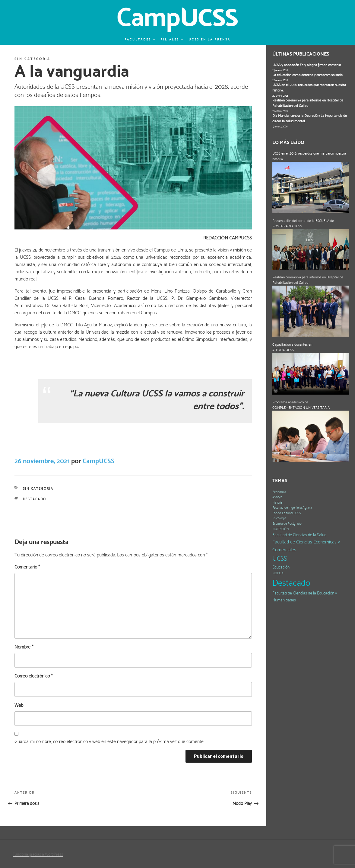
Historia (277, 503)
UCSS (280, 558)
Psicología (279, 518)
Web (19, 705)
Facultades (140, 39)
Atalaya (277, 497)
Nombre (24, 647)
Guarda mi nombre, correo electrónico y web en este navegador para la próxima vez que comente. (109, 741)
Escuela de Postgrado (287, 524)
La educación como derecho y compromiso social (308, 75)
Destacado (35, 499)
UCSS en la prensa (210, 39)
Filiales (172, 39)
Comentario (27, 567)
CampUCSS (99, 461)
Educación (281, 567)
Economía (279, 492)
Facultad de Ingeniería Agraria (292, 508)
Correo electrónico (33, 676)
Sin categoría (33, 59)
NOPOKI (278, 573)
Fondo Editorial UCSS (287, 513)
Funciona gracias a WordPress (38, 854)
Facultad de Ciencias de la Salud (299, 535)
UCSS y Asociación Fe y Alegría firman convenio (307, 65)
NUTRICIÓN (281, 529)
